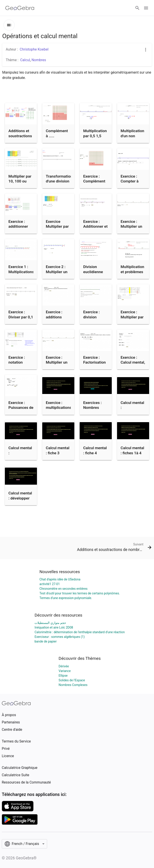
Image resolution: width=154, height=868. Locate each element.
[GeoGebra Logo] (20, 8)
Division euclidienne (93, 269)
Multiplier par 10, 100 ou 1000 (20, 181)
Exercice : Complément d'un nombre (94, 181)
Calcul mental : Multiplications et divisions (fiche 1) (133, 413)
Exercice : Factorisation (94, 360)
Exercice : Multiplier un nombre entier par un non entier (58, 367)
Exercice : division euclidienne (93, 317)
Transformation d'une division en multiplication (59, 184)
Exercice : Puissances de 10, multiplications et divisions (21, 413)
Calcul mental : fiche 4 (95, 450)
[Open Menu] (146, 8)
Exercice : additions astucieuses (56, 317)
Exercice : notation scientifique (18, 362)
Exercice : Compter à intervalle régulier (130, 184)
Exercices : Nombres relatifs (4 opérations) (93, 410)
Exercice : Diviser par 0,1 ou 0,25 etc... (21, 317)
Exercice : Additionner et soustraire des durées (95, 229)
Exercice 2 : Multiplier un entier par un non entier (57, 274)
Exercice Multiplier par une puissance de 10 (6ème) (58, 229)
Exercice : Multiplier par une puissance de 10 (133, 319)
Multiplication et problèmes (132, 269)
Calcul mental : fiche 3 (58, 450)
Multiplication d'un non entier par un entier (132, 138)
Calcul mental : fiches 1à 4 (132, 450)
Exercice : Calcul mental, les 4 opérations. (133, 365)
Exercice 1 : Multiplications (21, 269)
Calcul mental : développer (20, 496)
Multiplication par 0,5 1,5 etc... (95, 136)
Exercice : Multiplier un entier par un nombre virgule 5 (131, 231)
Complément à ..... (57, 133)
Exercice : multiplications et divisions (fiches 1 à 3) (59, 410)
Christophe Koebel (34, 49)
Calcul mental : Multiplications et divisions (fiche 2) (21, 458)
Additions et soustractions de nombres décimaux (20, 138)
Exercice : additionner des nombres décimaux (20, 229)
